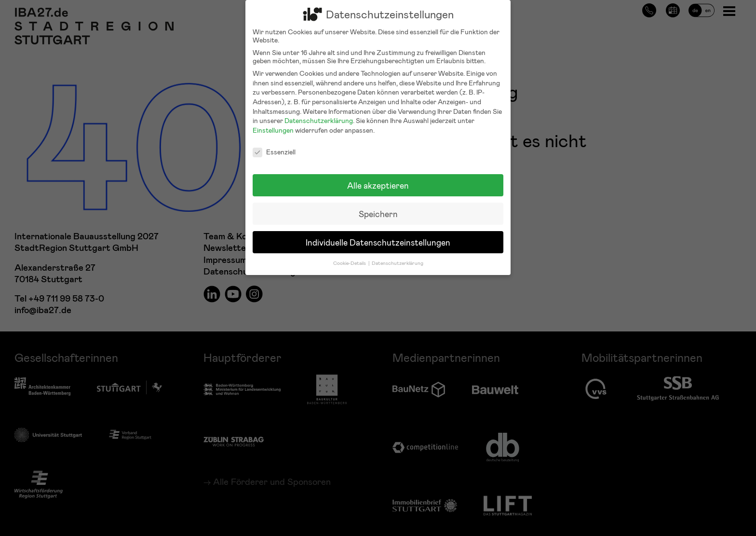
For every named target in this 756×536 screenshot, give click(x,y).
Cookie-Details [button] (350, 256)
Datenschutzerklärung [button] (398, 256)
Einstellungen (273, 123)
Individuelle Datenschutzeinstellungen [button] (378, 235)
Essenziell (274, 145)
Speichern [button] (378, 207)
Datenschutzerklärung (319, 114)
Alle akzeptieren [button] (378, 178)
